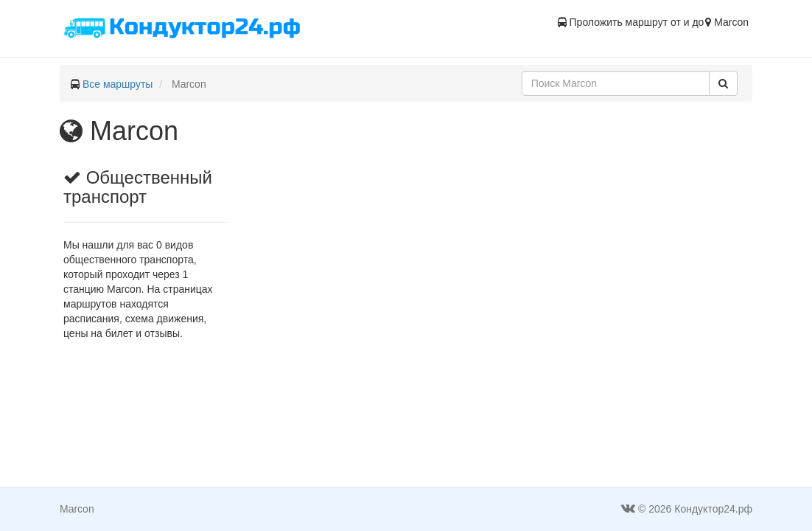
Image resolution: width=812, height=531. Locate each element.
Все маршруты (118, 84)
